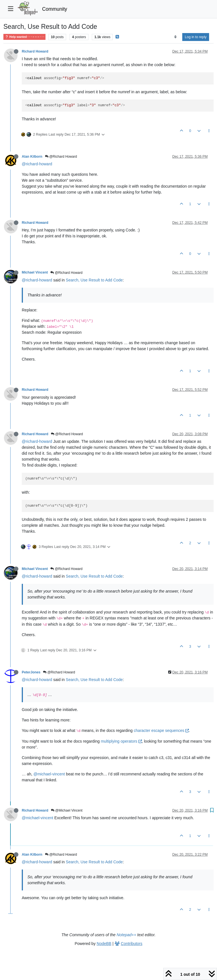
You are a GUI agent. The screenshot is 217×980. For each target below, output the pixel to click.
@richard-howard (37, 164)
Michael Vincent (35, 272)
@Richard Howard (61, 157)
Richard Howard (35, 51)
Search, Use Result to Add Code (94, 280)
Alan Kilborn (32, 157)
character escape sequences (161, 730)
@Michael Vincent (67, 810)
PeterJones (31, 672)
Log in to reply (196, 37)
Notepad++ (126, 935)
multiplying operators (121, 741)
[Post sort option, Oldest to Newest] (175, 37)
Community (55, 9)
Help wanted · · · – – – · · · (24, 37)
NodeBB (104, 944)
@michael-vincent (49, 774)
